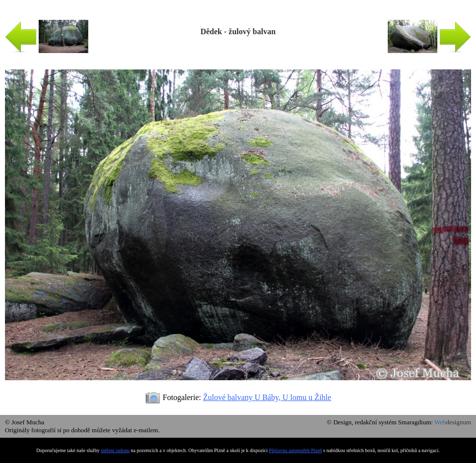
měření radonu (115, 450)
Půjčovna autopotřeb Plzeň (295, 450)
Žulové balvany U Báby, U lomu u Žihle (267, 397)
